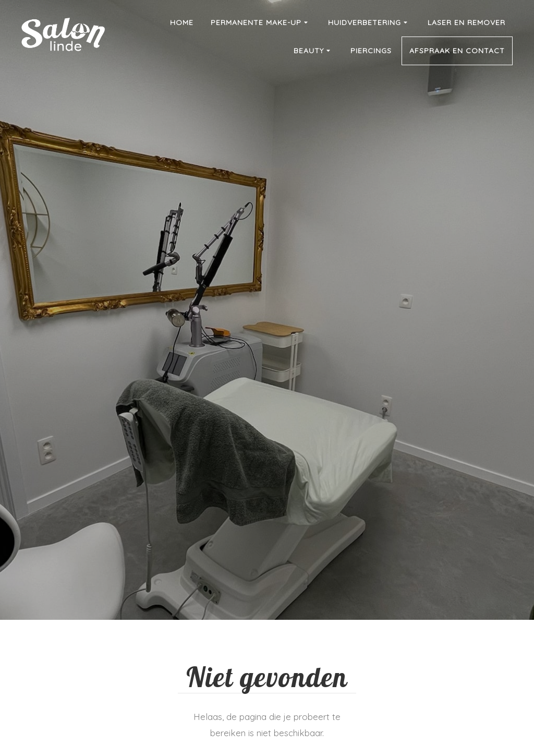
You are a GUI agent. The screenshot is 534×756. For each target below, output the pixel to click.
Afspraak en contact (457, 51)
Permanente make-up (261, 23)
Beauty (313, 51)
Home (182, 22)
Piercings (371, 51)
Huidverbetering (369, 23)
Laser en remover (466, 22)
